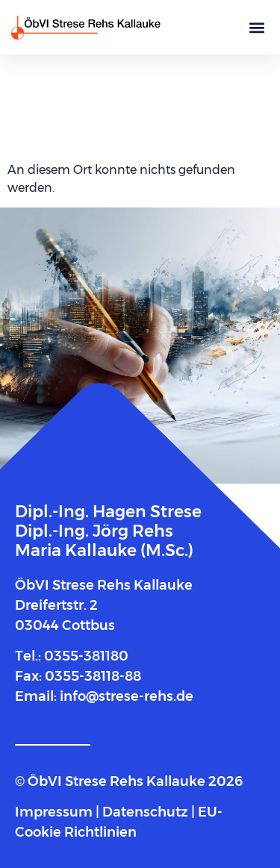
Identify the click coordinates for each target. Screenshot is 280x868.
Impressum (55, 812)
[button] (256, 27)
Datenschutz (145, 812)
